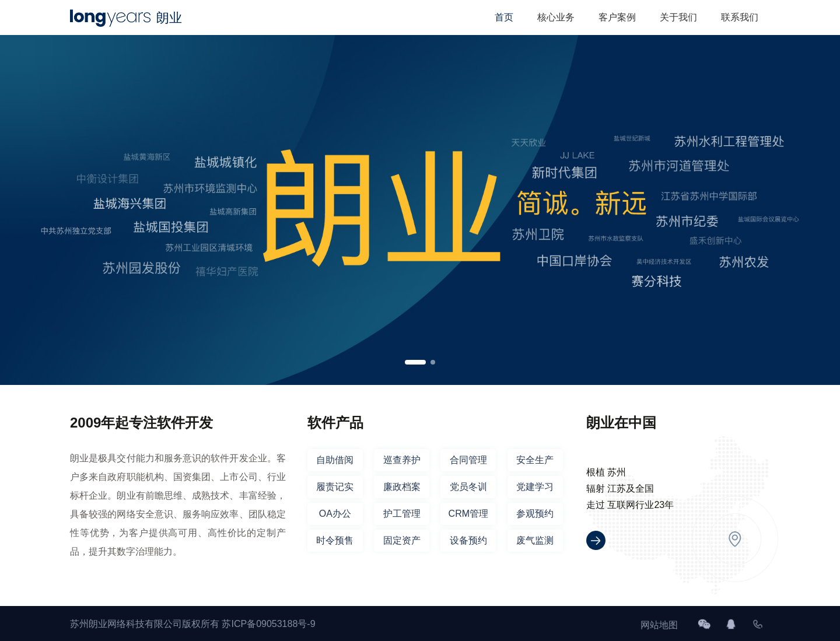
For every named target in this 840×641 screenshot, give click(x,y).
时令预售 (335, 540)
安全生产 (535, 460)
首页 (504, 17)
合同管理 (468, 460)
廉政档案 (402, 487)
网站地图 (659, 625)
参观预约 (535, 514)
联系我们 (740, 17)
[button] (415, 362)
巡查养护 (402, 460)
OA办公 (335, 514)
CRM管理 (468, 514)
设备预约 (468, 540)
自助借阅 (335, 460)
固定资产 (402, 540)
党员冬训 (468, 487)
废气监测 (535, 540)
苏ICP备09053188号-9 (268, 624)
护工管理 (402, 514)
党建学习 (535, 487)
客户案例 (617, 17)
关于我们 (678, 17)
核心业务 (556, 17)
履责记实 (335, 487)
